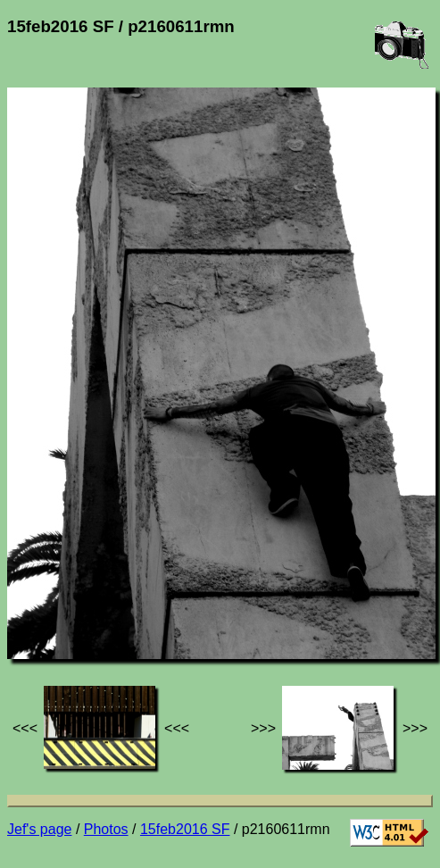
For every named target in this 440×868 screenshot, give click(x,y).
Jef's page (39, 829)
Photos (106, 829)
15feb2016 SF (185, 829)
